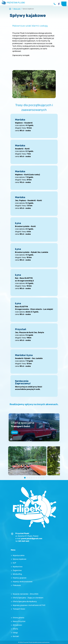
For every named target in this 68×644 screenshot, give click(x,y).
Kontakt (16, 636)
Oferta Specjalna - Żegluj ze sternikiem (28, 598)
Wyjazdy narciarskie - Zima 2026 (26, 594)
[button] (25, 478)
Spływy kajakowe (20, 559)
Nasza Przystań (19, 621)
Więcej (15, 432)
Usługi (15, 633)
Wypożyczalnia (19, 555)
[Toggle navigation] (64, 4)
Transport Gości (19, 609)
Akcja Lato (17, 9)
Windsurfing (17, 574)
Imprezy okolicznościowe (23, 582)
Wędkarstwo (18, 567)
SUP (14, 563)
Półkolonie (17, 585)
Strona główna (18, 618)
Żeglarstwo (17, 570)
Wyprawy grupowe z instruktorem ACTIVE (29, 605)
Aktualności (17, 625)
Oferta (15, 629)
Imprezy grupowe (20, 578)
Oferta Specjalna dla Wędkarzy (25, 601)
